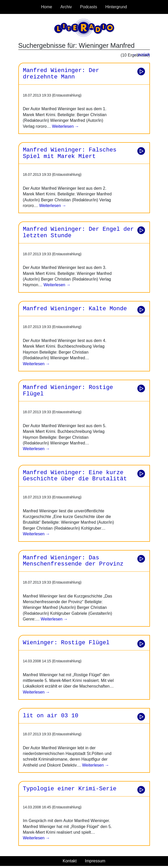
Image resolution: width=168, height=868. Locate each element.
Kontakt (70, 861)
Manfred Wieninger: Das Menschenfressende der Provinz (73, 561)
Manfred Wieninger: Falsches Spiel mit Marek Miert (70, 153)
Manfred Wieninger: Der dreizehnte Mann (61, 74)
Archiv (66, 7)
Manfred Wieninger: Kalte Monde (75, 309)
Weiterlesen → (65, 126)
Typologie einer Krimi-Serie (70, 789)
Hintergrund (116, 7)
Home (47, 7)
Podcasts (89, 7)
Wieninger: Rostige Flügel (66, 643)
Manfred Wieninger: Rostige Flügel (68, 391)
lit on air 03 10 (51, 716)
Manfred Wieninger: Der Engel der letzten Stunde (78, 232)
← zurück (141, 55)
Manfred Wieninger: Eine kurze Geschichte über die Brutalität (75, 476)
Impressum (95, 861)
